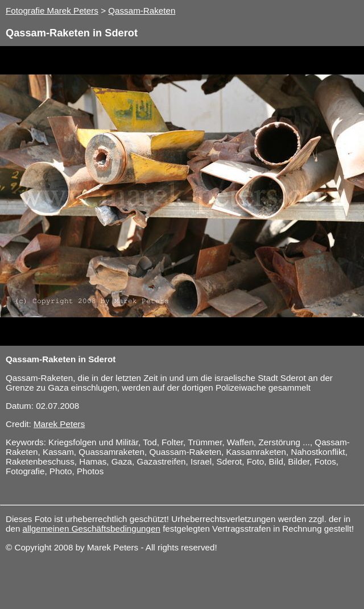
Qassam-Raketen (142, 11)
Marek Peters (59, 424)
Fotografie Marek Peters (52, 11)
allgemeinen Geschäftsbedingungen (92, 529)
